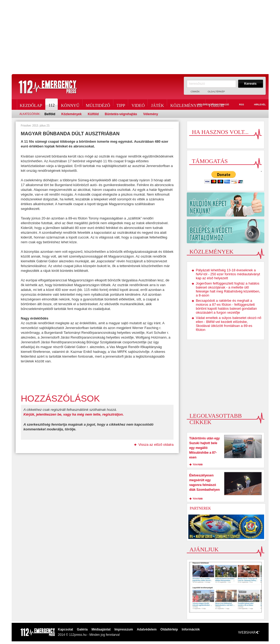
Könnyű (70, 105)
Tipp (121, 105)
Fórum (216, 105)
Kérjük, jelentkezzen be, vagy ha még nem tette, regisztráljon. (74, 414)
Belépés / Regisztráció (210, 105)
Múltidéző (98, 105)
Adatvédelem (147, 629)
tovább (198, 465)
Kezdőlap (31, 105)
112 (52, 105)
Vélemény (151, 114)
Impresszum (124, 629)
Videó (138, 105)
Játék (157, 105)
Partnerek (200, 508)
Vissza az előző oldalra (156, 445)
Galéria (82, 629)
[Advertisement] (140, 37)
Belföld (50, 114)
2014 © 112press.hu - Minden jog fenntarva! (89, 635)
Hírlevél (257, 105)
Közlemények (186, 105)
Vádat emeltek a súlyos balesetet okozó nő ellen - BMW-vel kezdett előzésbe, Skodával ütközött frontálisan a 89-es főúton (228, 324)
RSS (238, 105)
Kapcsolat (66, 629)
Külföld (93, 114)
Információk (191, 629)
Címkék (195, 92)
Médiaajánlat (101, 629)
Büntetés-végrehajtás (121, 114)
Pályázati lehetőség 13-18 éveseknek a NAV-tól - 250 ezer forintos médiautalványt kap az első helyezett (228, 274)
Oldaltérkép (216, 92)
